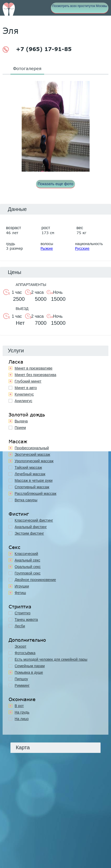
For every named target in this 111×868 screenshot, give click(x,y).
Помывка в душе (29, 672)
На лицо (22, 719)
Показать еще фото (55, 184)
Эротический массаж (32, 454)
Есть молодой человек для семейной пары (51, 659)
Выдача (21, 421)
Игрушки (22, 586)
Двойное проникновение (35, 580)
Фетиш (20, 593)
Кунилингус (24, 394)
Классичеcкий (26, 554)
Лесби (20, 626)
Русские (82, 248)
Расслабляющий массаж (36, 494)
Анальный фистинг (31, 527)
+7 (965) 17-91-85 (37, 49)
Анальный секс (27, 560)
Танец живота (26, 620)
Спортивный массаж (32, 487)
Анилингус (24, 401)
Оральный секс (28, 567)
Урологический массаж (34, 461)
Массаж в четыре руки (34, 480)
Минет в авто (26, 388)
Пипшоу (21, 679)
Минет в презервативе (34, 368)
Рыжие (47, 248)
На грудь (22, 712)
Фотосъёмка (25, 653)
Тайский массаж (28, 467)
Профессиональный (32, 448)
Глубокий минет (28, 381)
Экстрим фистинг (29, 533)
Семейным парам (30, 666)
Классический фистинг (34, 520)
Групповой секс (28, 573)
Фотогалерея (27, 68)
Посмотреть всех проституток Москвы (80, 6)
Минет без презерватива (35, 375)
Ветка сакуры (26, 500)
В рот (19, 706)
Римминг (22, 685)
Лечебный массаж (30, 474)
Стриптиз (22, 613)
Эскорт (21, 646)
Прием (20, 428)
